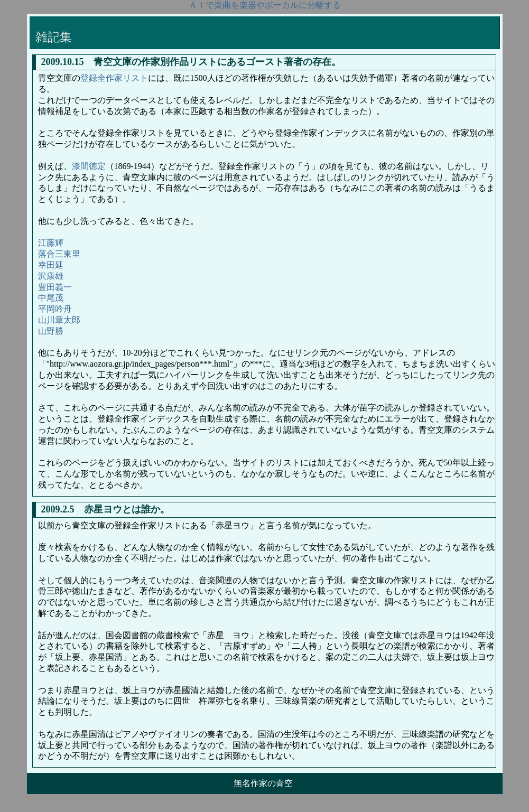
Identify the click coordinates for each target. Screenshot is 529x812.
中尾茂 (51, 298)
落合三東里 (59, 254)
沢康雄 (51, 276)
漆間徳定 (89, 166)
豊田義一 (55, 287)
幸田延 (51, 265)
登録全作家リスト (114, 78)
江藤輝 (51, 243)
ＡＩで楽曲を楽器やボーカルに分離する (265, 5)
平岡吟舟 (55, 309)
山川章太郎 (59, 320)
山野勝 (51, 331)
